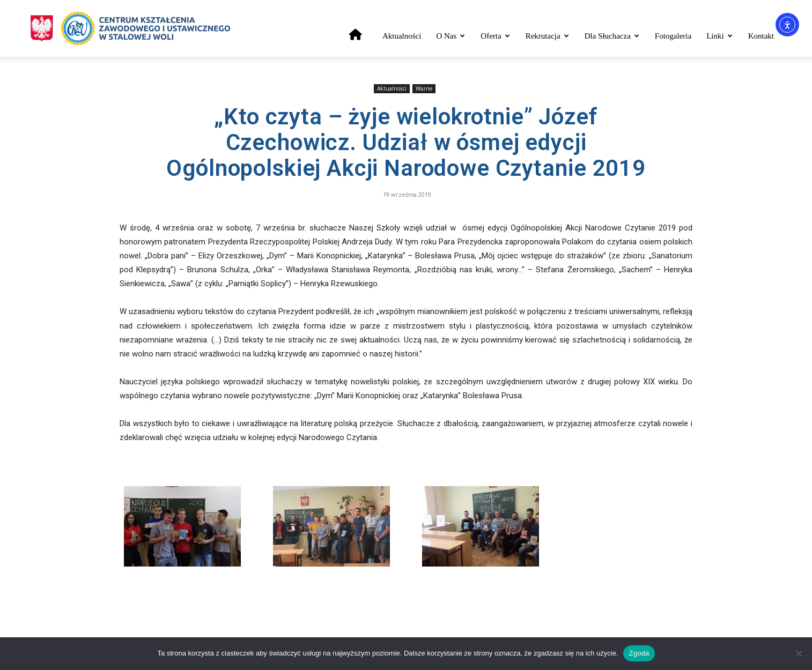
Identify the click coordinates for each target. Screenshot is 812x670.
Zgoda (639, 653)
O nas (451, 36)
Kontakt (761, 36)
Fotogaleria (673, 36)
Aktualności (402, 36)
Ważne (424, 88)
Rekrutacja (547, 36)
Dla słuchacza (612, 36)
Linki (719, 36)
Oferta (495, 36)
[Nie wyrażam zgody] (799, 653)
